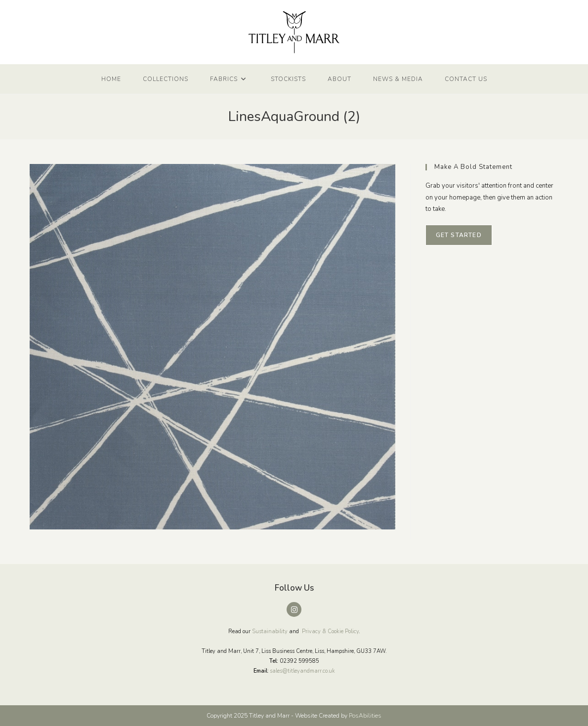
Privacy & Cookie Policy (330, 631)
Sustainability (270, 631)
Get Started (459, 235)
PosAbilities (365, 716)
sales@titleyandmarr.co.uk (302, 671)
